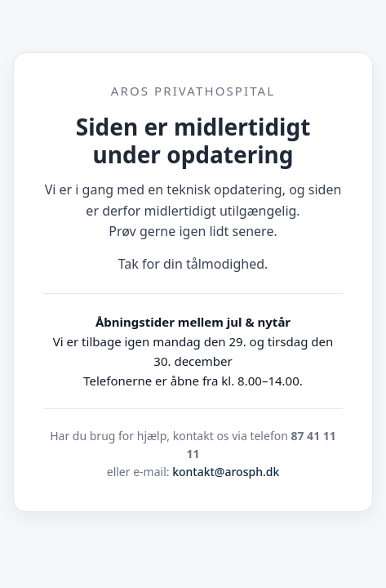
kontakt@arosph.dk (226, 472)
